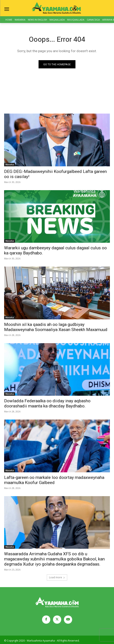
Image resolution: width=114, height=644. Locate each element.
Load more (57, 577)
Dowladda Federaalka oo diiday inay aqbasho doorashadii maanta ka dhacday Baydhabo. (47, 403)
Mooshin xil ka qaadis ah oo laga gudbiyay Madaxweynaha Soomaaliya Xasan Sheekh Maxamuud (56, 327)
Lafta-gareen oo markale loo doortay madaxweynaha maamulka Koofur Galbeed (54, 480)
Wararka (10, 164)
